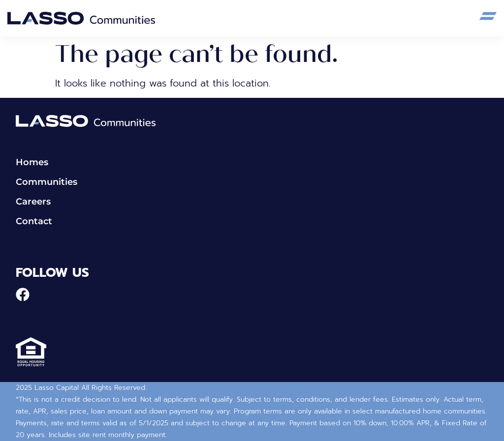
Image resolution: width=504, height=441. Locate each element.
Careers (33, 202)
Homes (32, 162)
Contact (34, 221)
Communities (47, 182)
